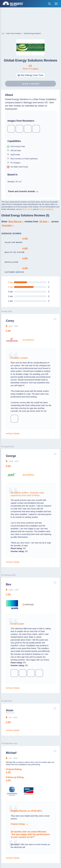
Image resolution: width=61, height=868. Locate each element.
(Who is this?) (10, 713)
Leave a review (30, 84)
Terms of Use (27, 209)
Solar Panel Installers (14, 33)
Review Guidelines (46, 209)
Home (3, 34)
